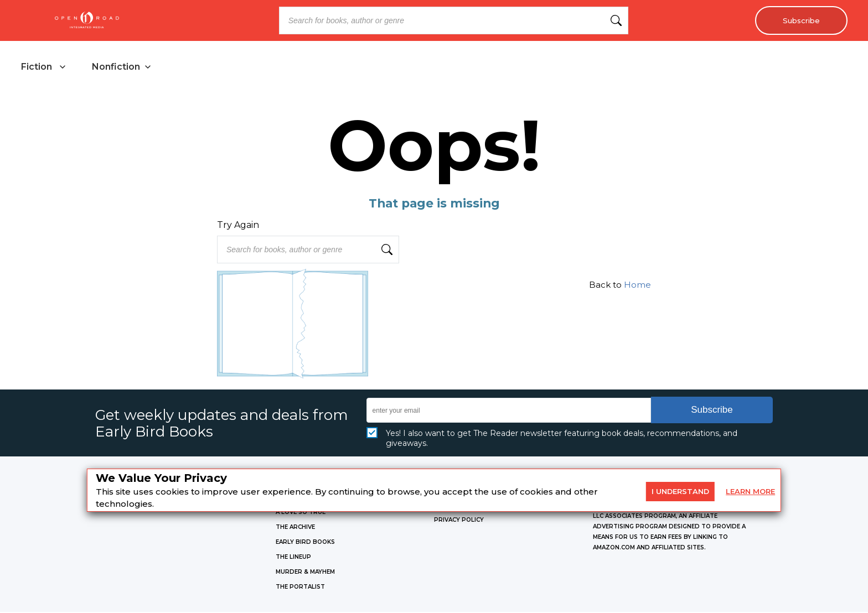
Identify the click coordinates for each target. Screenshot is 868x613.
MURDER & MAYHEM (305, 573)
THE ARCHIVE (295, 528)
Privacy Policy (459, 521)
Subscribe (799, 20)
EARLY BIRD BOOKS (305, 543)
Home (637, 286)
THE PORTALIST (300, 588)
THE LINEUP (293, 558)
